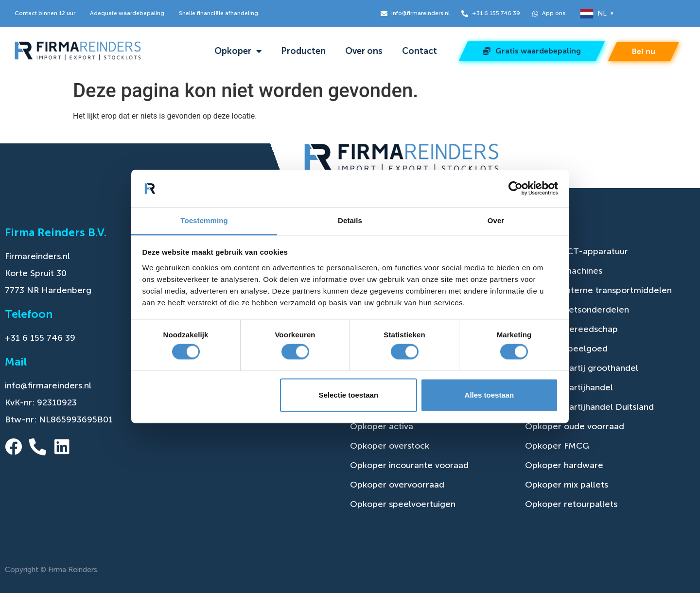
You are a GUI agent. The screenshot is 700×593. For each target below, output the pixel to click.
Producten (303, 51)
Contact (420, 51)
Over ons (364, 51)
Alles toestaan (490, 395)
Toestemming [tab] (204, 220)
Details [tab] (350, 220)
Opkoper (238, 51)
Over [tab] (496, 220)
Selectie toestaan (349, 395)
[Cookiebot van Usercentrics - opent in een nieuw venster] (516, 189)
